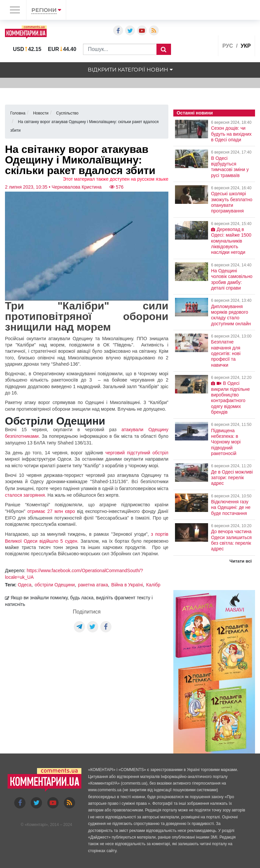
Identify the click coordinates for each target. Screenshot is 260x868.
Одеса (25, 585)
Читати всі (241, 561)
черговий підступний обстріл (137, 453)
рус (228, 46)
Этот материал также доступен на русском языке (116, 179)
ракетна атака (93, 585)
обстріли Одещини (55, 585)
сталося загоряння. (26, 495)
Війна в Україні (127, 585)
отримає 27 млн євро (51, 511)
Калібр (153, 585)
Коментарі (36, 825)
